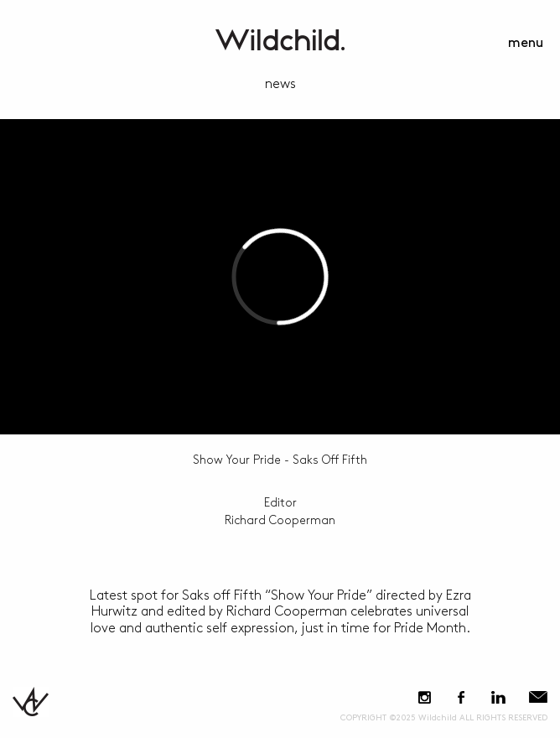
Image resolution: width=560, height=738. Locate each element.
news (280, 84)
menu (526, 43)
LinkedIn (498, 697)
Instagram (425, 697)
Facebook (461, 697)
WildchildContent (280, 40)
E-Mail (538, 697)
